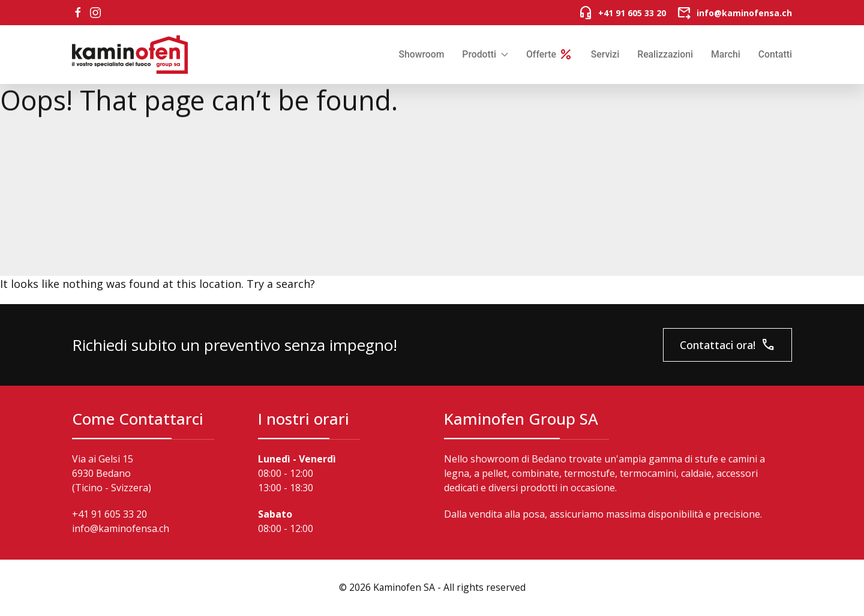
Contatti (775, 54)
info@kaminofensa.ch (121, 528)
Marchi (726, 54)
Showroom (421, 54)
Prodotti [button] (485, 54)
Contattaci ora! (727, 345)
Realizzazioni (665, 54)
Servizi (605, 54)
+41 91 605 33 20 (109, 514)
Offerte (550, 55)
